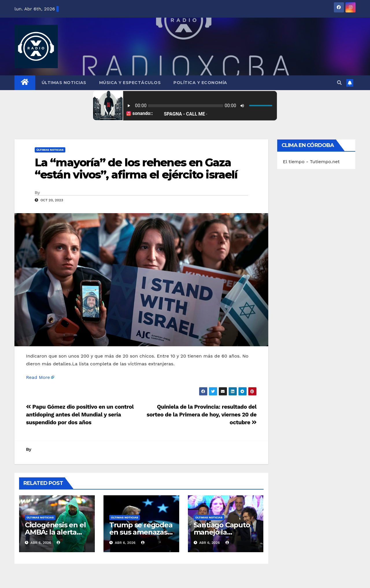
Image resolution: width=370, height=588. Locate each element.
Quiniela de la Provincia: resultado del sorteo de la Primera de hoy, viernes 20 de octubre (201, 415)
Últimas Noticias (64, 83)
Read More (38, 377)
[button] (339, 83)
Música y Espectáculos (130, 83)
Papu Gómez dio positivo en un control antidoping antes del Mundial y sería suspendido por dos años (80, 415)
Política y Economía (200, 83)
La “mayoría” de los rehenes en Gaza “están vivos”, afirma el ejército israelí (136, 169)
